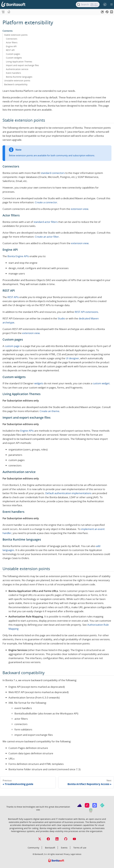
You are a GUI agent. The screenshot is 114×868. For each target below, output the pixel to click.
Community (33, 848)
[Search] (88, 4)
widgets (39, 383)
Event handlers (13, 73)
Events (64, 848)
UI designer (72, 358)
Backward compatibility (16, 84)
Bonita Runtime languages (19, 77)
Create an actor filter (47, 237)
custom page (12, 346)
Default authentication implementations (68, 493)
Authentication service (17, 69)
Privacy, (67, 854)
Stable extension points (16, 35)
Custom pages (13, 54)
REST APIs (13, 297)
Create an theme (49, 411)
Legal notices (76, 854)
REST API (10, 50)
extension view (80, 209)
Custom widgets (14, 58)
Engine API (11, 46)
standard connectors (53, 173)
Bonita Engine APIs (18, 256)
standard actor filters (46, 222)
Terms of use (80, 848)
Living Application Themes (19, 62)
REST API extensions (86, 312)
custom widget (101, 383)
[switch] (105, 4)
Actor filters (12, 42)
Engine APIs (27, 431)
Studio (61, 318)
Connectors (12, 39)
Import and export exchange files (22, 65)
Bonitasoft (50, 848)
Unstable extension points (17, 81)
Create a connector (46, 202)
